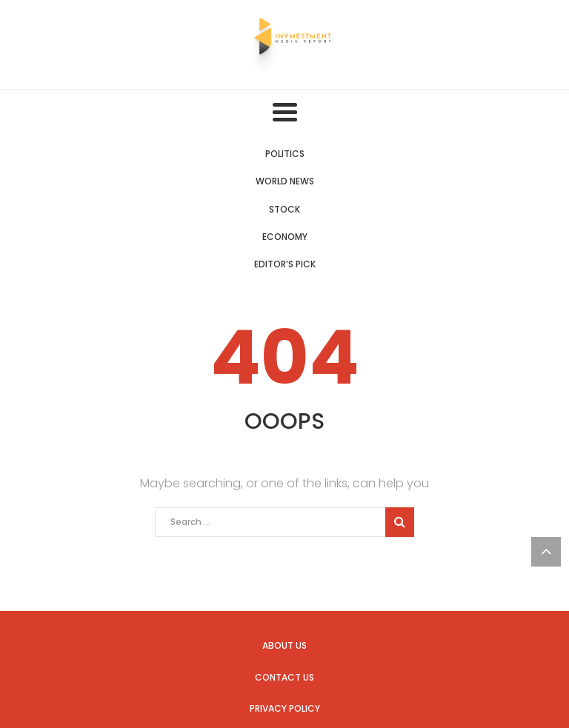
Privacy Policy (285, 708)
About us (284, 645)
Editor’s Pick (285, 264)
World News (285, 181)
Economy (285, 237)
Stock (284, 209)
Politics (285, 154)
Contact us (284, 677)
